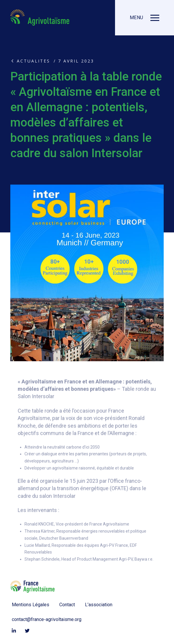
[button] (145, 18)
